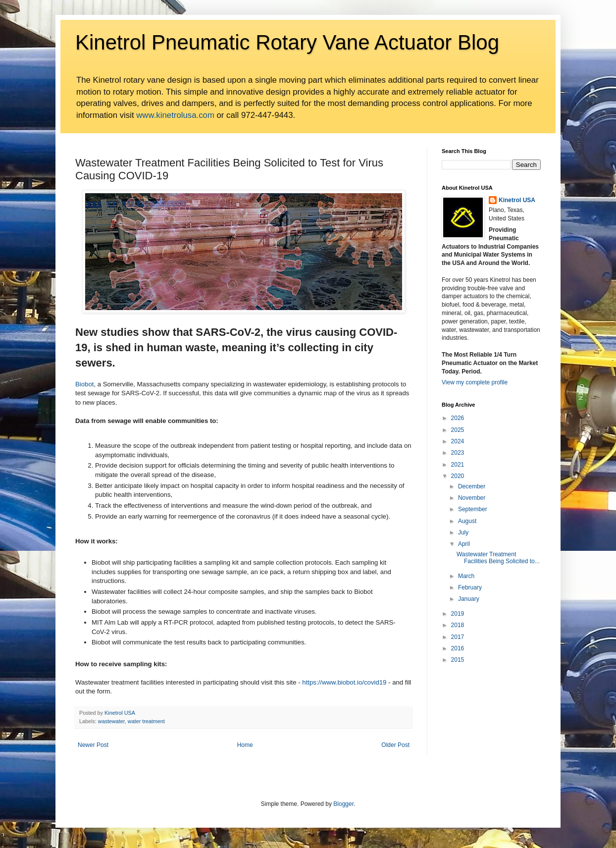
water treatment (146, 721)
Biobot (84, 384)
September (473, 509)
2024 (458, 441)
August (467, 521)
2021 (458, 465)
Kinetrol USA (517, 200)
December (472, 486)
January (469, 599)
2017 (458, 637)
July (463, 532)
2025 (458, 430)
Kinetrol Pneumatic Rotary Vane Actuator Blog (287, 42)
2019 (458, 614)
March (466, 576)
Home (245, 745)
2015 (458, 660)
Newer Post (93, 745)
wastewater (111, 721)
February (470, 587)
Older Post (395, 745)
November (472, 498)
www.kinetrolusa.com (175, 115)
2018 (458, 625)
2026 (458, 418)
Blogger (343, 804)
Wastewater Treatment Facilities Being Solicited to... (498, 558)
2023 (458, 453)
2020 (458, 476)
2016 (458, 648)
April (464, 544)
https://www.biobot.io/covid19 (344, 682)
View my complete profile (475, 382)
